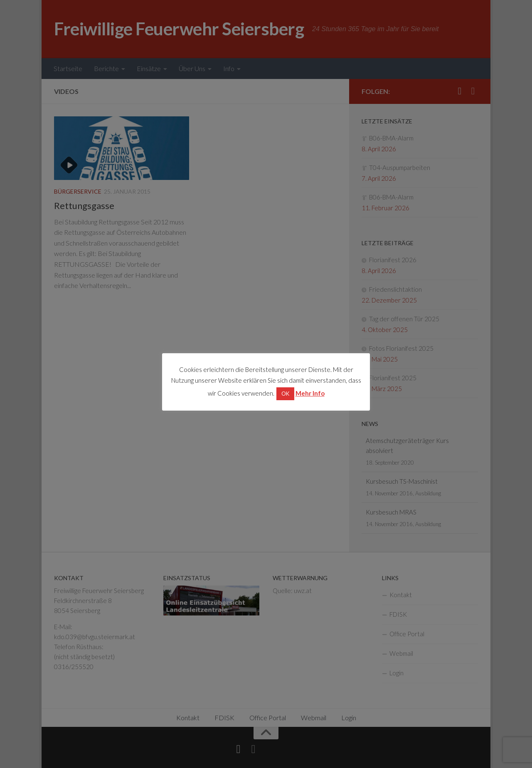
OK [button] (285, 394)
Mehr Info (310, 393)
